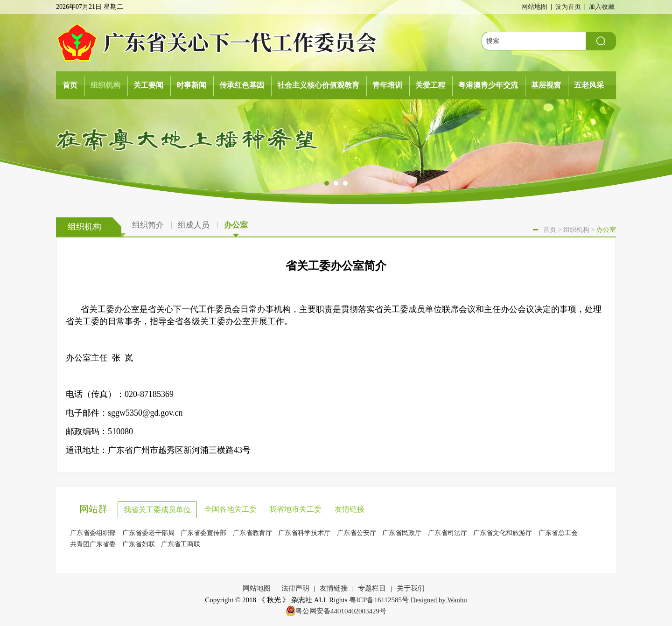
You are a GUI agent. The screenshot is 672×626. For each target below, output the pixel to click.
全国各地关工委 (231, 509)
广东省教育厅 (252, 533)
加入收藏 (602, 7)
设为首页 (568, 7)
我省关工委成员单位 (157, 510)
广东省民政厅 (402, 533)
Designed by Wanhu (439, 600)
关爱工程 (430, 85)
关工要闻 (148, 85)
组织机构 (105, 85)
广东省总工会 (558, 533)
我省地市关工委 (295, 509)
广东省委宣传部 (203, 533)
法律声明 (295, 588)
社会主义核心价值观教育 (318, 85)
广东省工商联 (181, 544)
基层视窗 (546, 85)
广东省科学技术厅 (304, 533)
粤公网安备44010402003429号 (341, 611)
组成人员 (194, 225)
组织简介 (148, 225)
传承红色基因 (242, 85)
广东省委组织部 (93, 533)
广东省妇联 (139, 544)
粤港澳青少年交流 (488, 85)
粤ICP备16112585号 (379, 600)
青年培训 (387, 85)
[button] (327, 184)
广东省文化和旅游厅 (503, 533)
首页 (70, 85)
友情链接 (350, 509)
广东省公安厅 (357, 533)
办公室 (236, 227)
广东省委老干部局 (148, 533)
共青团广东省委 (93, 544)
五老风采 (589, 85)
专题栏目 (372, 588)
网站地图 (534, 7)
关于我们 (411, 588)
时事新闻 (191, 85)
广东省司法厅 (448, 533)
